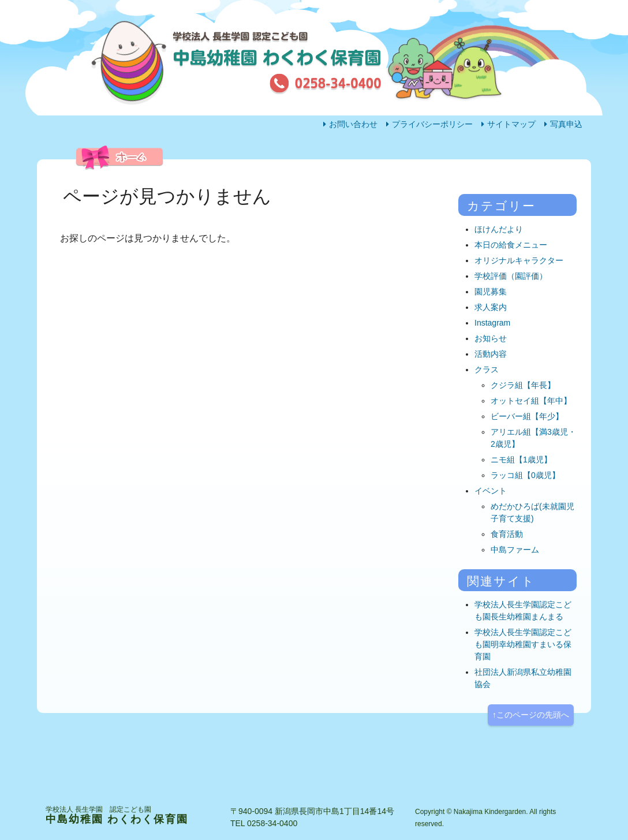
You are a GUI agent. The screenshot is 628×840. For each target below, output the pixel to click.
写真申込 (566, 124)
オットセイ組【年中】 (531, 401)
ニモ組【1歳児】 (521, 460)
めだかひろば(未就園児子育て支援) (532, 512)
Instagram (492, 323)
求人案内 (491, 307)
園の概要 (388, 182)
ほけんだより (499, 229)
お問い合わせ (353, 124)
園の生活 (187, 182)
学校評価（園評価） (511, 276)
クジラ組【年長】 (523, 385)
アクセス (489, 182)
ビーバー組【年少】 (527, 416)
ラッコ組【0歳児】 (525, 475)
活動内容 (288, 182)
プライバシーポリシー (432, 124)
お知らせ (491, 338)
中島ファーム (515, 550)
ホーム (83, 182)
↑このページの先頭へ (531, 715)
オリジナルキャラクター (519, 260)
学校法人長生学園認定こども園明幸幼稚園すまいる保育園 (523, 644)
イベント (491, 491)
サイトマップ (511, 124)
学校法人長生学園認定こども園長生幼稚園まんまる (523, 611)
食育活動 (507, 534)
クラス (487, 369)
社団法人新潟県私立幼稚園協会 (523, 678)
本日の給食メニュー (511, 245)
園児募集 (491, 292)
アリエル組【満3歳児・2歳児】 (533, 438)
